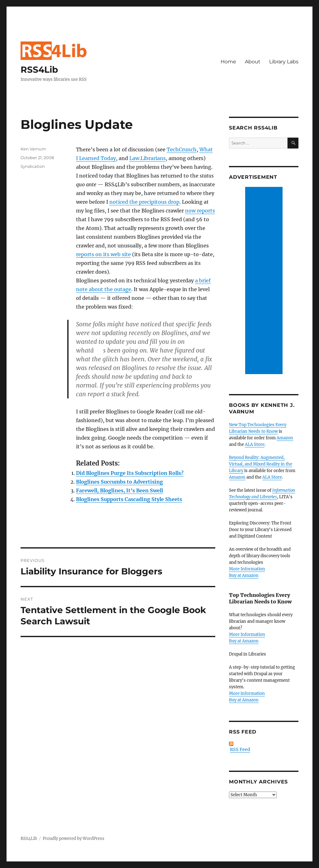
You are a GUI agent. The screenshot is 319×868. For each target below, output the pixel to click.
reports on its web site (103, 254)
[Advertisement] (265, 281)
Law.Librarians (148, 158)
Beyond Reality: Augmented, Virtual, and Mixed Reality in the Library (261, 464)
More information (247, 693)
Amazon (285, 438)
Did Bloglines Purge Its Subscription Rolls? (130, 473)
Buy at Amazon (244, 575)
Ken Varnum (33, 149)
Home (228, 62)
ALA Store (255, 444)
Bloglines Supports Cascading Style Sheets (129, 499)
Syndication (33, 166)
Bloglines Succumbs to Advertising (119, 482)
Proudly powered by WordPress (74, 839)
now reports (200, 211)
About (253, 62)
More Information (247, 569)
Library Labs (284, 62)
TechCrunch (182, 149)
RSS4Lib (39, 70)
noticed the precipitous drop (144, 202)
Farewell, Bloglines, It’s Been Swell (119, 490)
